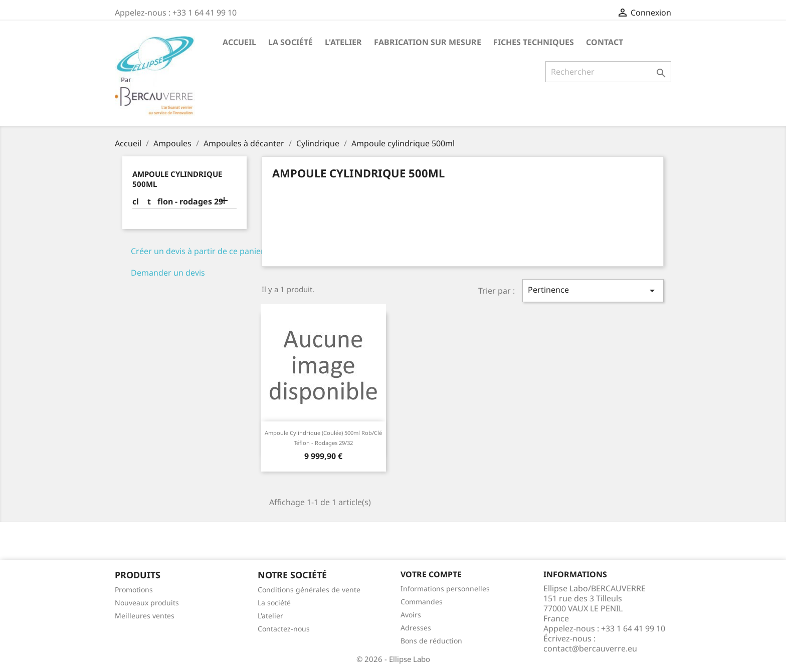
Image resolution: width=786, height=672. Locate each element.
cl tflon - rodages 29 (178, 202)
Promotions (134, 590)
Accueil (239, 42)
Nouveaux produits (147, 603)
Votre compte (431, 574)
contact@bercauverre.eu (590, 648)
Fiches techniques (534, 42)
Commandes (422, 602)
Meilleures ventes (145, 616)
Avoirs (411, 615)
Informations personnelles (445, 589)
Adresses (416, 628)
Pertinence (593, 290)
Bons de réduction (431, 641)
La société (290, 42)
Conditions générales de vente (309, 590)
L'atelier (343, 42)
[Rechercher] (608, 72)
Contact (605, 42)
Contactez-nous (284, 629)
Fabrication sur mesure (428, 42)
